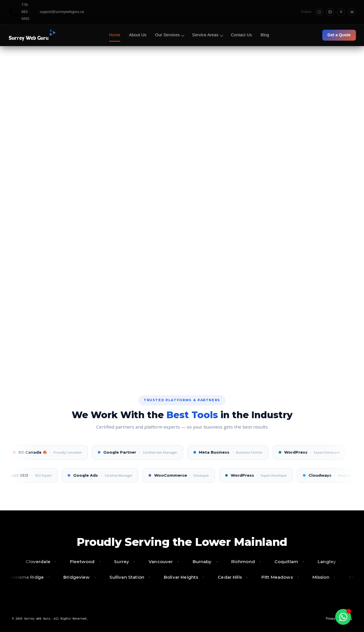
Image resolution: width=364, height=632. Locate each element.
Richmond (249, 562)
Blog (265, 35)
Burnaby (208, 562)
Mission (315, 577)
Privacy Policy (335, 619)
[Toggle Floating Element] (343, 617)
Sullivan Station (121, 577)
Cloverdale (44, 562)
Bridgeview (71, 577)
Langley (333, 562)
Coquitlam (292, 562)
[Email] (352, 12)
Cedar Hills (224, 577)
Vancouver (167, 562)
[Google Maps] (341, 12)
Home (115, 35)
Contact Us (241, 35)
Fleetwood (88, 562)
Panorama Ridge (19, 577)
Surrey (128, 562)
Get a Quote (339, 35)
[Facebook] (330, 12)
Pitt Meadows (272, 577)
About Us (138, 35)
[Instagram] (319, 12)
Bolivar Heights (176, 577)
